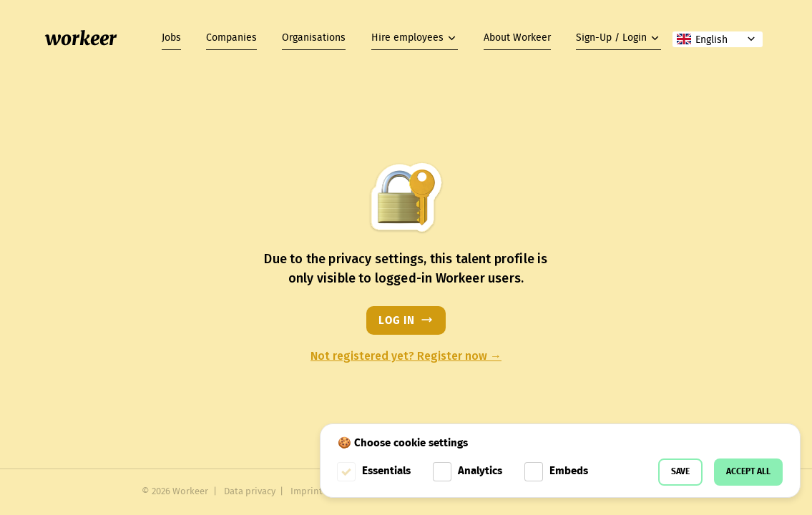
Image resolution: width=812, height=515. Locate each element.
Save (680, 472)
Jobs (171, 38)
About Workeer (517, 38)
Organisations (314, 38)
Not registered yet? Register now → (406, 356)
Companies (231, 38)
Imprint (307, 492)
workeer (81, 39)
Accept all (748, 472)
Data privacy (250, 492)
